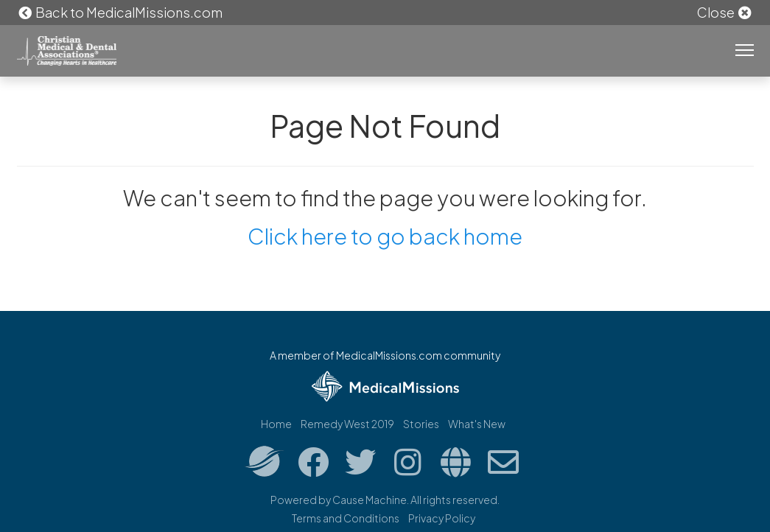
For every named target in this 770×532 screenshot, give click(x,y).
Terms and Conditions (346, 518)
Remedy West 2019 (347, 424)
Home (276, 424)
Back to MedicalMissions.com (120, 12)
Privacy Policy (442, 518)
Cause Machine (370, 500)
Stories (421, 424)
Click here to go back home (385, 236)
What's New (477, 424)
